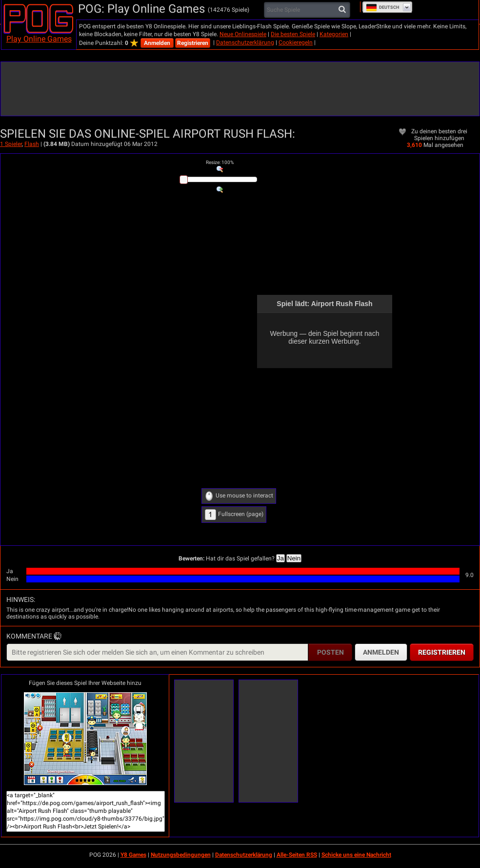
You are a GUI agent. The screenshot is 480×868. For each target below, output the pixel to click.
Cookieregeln (296, 42)
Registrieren (193, 43)
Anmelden (157, 43)
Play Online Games (39, 39)
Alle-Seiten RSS (297, 855)
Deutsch (382, 7)
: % (220, 162)
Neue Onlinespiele (243, 34)
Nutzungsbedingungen (181, 855)
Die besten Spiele (293, 34)
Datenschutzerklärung (245, 42)
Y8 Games (133, 855)
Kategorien (334, 34)
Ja (280, 558)
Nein (294, 558)
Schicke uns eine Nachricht (356, 855)
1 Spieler (11, 144)
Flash (32, 144)
